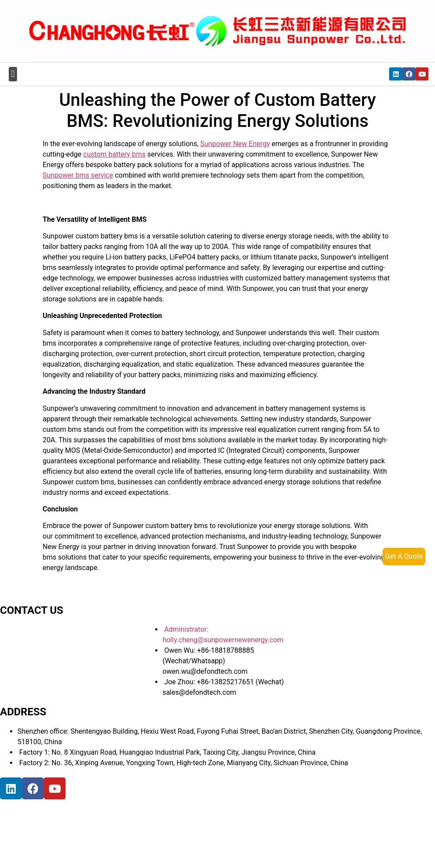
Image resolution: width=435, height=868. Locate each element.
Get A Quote (404, 556)
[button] (13, 74)
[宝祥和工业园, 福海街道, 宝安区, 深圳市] (66, 832)
